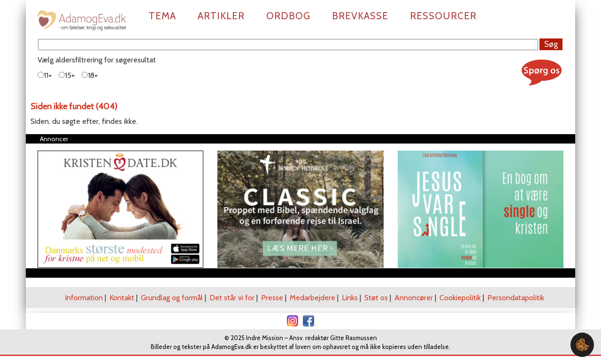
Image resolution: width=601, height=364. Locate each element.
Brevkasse (360, 16)
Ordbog (288, 16)
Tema (162, 16)
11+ (45, 75)
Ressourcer (443, 16)
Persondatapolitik (516, 298)
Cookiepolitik (460, 298)
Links (350, 298)
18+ (90, 75)
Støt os (376, 298)
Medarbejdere (312, 298)
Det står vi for (232, 298)
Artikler (221, 16)
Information (84, 298)
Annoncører (414, 298)
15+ (67, 75)
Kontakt (122, 298)
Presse (272, 298)
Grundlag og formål (172, 298)
